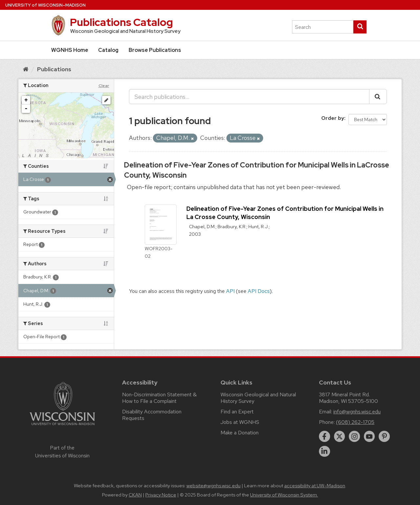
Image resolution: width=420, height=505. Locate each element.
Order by (333, 118)
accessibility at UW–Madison (315, 486)
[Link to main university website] (62, 426)
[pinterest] (384, 436)
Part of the (62, 452)
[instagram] (354, 436)
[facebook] (325, 436)
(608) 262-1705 (355, 422)
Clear (104, 86)
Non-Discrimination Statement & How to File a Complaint (159, 398)
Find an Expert (237, 412)
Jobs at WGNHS (240, 422)
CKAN (135, 495)
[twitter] (340, 436)
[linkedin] (325, 451)
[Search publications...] (249, 97)
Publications (54, 69)
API (230, 291)
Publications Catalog (121, 22)
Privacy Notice (161, 495)
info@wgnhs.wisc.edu (357, 412)
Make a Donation (240, 433)
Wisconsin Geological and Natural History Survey (258, 398)
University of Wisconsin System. (284, 495)
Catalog (108, 50)
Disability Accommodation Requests (152, 415)
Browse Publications (155, 50)
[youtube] (369, 436)
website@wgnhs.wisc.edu (213, 486)
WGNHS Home (70, 50)
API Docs (259, 291)
